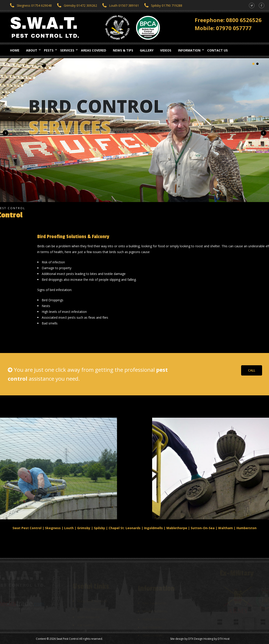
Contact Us (217, 50)
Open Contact (153, 631)
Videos (166, 50)
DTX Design (196, 639)
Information (189, 50)
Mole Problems (88, 613)
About (32, 50)
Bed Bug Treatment (92, 605)
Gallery (147, 50)
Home (15, 50)
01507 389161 (129, 5)
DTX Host (224, 639)
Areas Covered (94, 50)
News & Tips (123, 50)
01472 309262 (87, 5)
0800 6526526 (244, 19)
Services (67, 50)
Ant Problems (152, 623)
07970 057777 (234, 27)
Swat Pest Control (67, 639)
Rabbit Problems (154, 615)
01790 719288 (172, 5)
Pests (49, 50)
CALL (252, 370)
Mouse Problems (155, 607)
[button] (5, 133)
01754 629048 (41, 5)
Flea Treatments (154, 599)
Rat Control (86, 621)
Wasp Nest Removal (92, 597)
